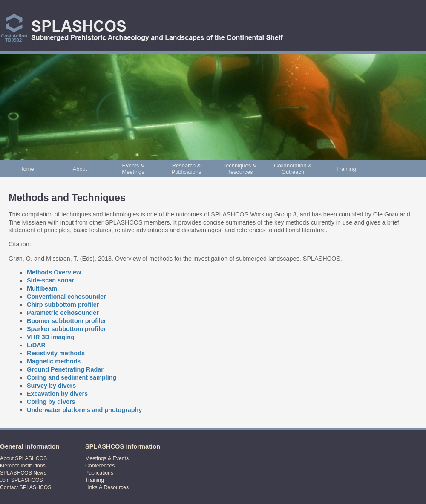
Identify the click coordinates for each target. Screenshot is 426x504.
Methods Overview (54, 272)
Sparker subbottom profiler (66, 329)
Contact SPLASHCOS (26, 487)
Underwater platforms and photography (84, 410)
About (80, 169)
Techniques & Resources (240, 169)
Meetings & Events (107, 458)
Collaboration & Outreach (293, 169)
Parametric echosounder (63, 313)
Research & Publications (187, 169)
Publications (99, 473)
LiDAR (36, 345)
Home (27, 169)
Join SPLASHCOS (22, 480)
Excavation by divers (57, 394)
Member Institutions (23, 466)
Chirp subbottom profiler (63, 305)
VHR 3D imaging (51, 337)
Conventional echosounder (66, 297)
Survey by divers (51, 386)
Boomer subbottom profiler (66, 321)
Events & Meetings (133, 169)
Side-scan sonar (50, 280)
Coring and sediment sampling (72, 377)
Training (346, 169)
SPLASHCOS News (23, 473)
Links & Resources (107, 487)
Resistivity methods (56, 353)
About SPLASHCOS (23, 458)
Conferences (100, 466)
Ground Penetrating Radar (65, 369)
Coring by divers (51, 402)
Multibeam (42, 288)
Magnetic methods (54, 361)
